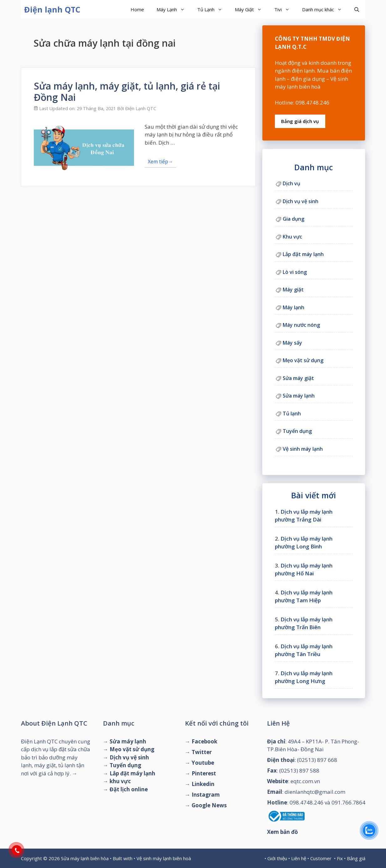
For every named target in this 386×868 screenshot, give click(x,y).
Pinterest (204, 773)
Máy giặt (293, 290)
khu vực (120, 781)
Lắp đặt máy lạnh (303, 254)
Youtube (203, 763)
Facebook (204, 741)
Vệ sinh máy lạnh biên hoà (164, 858)
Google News (209, 805)
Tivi (285, 9)
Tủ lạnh (292, 413)
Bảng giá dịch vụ (300, 121)
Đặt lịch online (129, 789)
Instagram (206, 795)
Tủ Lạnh (213, 9)
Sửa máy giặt (298, 378)
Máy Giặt (251, 9)
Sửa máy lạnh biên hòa (85, 858)
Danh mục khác (325, 9)
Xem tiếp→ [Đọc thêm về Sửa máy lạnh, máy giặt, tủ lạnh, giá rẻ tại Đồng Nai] (160, 162)
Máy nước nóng (301, 325)
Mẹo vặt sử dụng (303, 360)
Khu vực (292, 237)
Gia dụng (293, 219)
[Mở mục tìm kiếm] (357, 9)
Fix (340, 858)
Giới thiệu (277, 858)
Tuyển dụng (297, 431)
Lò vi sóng (295, 272)
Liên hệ (299, 858)
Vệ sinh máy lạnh (303, 449)
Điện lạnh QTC (52, 9)
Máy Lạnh (174, 9)
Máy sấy (292, 343)
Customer (321, 858)
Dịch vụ (291, 183)
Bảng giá (356, 858)
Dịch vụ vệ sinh (301, 201)
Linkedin (203, 784)
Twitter (202, 752)
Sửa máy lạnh (299, 396)
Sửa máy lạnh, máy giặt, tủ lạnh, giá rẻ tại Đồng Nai (127, 92)
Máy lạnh (293, 307)
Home (137, 9)
